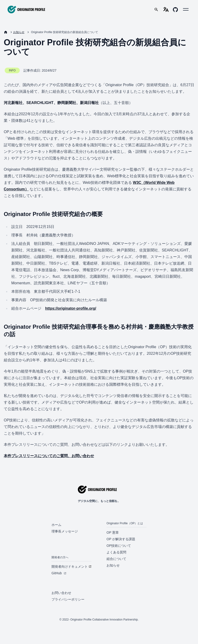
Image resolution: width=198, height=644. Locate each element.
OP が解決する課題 (121, 539)
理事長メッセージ (65, 531)
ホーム (56, 525)
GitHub (59, 573)
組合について (116, 559)
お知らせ (19, 32)
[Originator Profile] (26, 10)
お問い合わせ (61, 593)
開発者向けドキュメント (71, 567)
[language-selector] (166, 9)
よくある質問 (116, 552)
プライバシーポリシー (68, 599)
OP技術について (119, 546)
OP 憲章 (113, 532)
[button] (186, 9)
